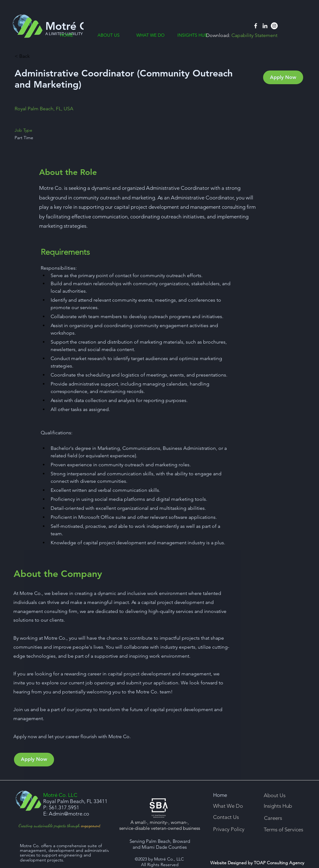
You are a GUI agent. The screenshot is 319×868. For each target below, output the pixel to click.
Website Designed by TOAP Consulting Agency (257, 863)
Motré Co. (71, 26)
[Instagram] (274, 26)
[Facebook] (256, 26)
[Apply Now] (283, 77)
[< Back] (37, 56)
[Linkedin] (265, 26)
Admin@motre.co (69, 814)
